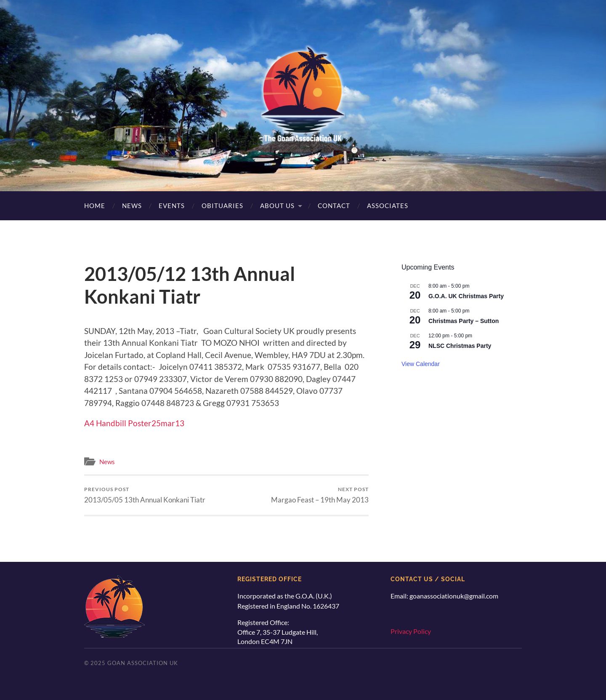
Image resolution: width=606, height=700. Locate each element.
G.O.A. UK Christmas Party (466, 296)
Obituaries (222, 206)
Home (95, 206)
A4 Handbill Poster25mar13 (134, 423)
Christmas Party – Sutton (464, 321)
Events (172, 206)
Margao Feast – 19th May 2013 (320, 495)
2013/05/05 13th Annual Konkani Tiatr (145, 495)
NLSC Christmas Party (460, 346)
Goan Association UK (143, 663)
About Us (277, 206)
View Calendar (421, 364)
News (132, 206)
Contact (334, 206)
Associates (388, 206)
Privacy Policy (411, 631)
